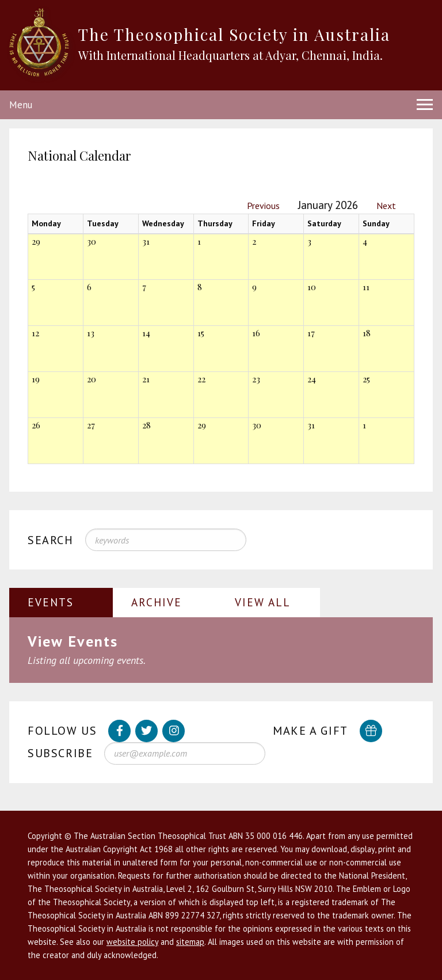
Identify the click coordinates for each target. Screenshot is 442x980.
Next (386, 206)
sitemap (190, 942)
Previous (263, 206)
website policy (132, 942)
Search (51, 540)
